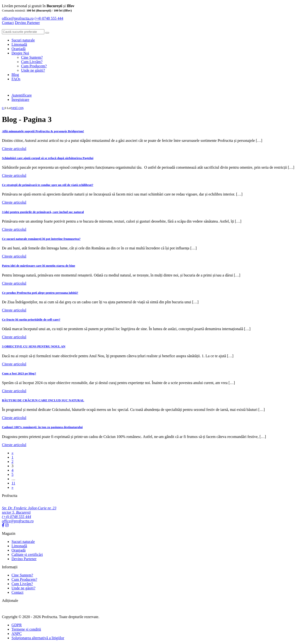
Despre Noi (20, 53)
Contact (8, 23)
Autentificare (22, 95)
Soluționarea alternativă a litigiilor (38, 638)
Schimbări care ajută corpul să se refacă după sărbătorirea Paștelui (48, 158)
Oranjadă (19, 49)
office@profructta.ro (18, 18)
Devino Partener (24, 559)
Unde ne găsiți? (33, 70)
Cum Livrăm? (32, 62)
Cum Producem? (34, 66)
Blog (15, 75)
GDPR (17, 625)
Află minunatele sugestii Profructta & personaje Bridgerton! (43, 131)
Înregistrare (20, 100)
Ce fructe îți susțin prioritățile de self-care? (31, 319)
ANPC (17, 634)
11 (13, 483)
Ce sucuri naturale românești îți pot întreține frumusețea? (41, 239)
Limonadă (19, 44)
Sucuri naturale (23, 40)
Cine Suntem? (32, 57)
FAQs (16, 79)
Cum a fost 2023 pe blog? (19, 373)
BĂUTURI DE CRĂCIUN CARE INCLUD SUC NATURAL (43, 400)
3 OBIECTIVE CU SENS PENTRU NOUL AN (34, 346)
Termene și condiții (26, 629)
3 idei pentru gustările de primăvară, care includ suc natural (43, 212)
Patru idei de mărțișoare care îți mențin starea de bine (38, 266)
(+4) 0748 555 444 (49, 18)
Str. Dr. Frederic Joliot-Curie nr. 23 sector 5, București (29, 510)
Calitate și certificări (27, 555)
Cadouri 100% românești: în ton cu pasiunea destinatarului (42, 427)
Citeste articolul (14, 149)
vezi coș (17, 108)
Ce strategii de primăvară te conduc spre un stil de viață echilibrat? (48, 185)
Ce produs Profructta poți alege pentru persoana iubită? (40, 293)
